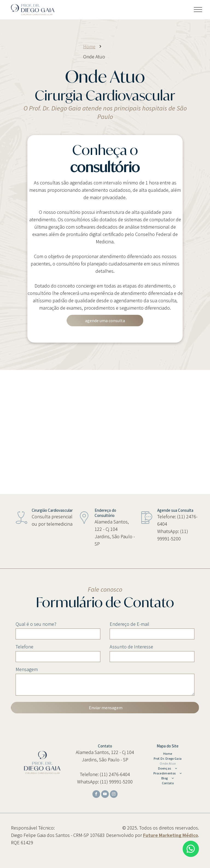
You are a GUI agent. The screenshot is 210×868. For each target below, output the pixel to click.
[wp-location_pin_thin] (84, 526)
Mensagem (27, 669)
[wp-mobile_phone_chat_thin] (147, 526)
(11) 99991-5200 (116, 782)
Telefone (24, 647)
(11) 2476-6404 (115, 774)
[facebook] (96, 795)
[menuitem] (168, 754)
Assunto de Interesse (131, 647)
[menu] (198, 10)
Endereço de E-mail (129, 624)
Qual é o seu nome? (36, 624)
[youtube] (105, 795)
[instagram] (114, 795)
